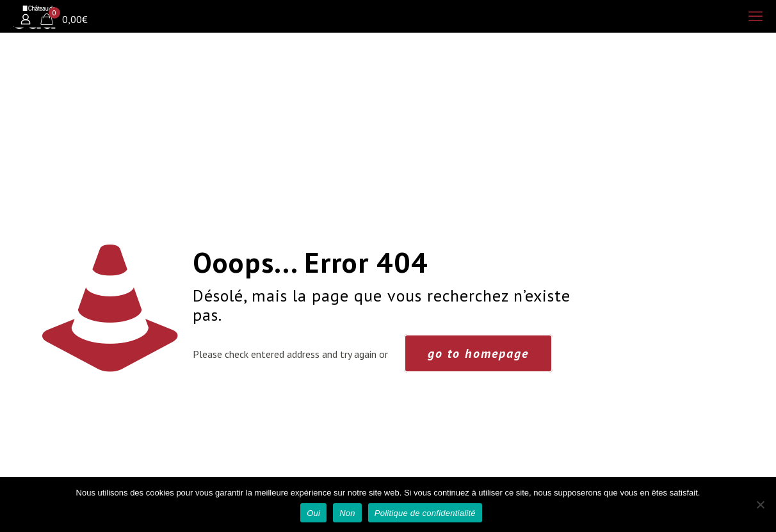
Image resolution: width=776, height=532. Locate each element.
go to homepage (478, 353)
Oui (313, 513)
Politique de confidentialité (425, 513)
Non (347, 513)
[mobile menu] (756, 16)
